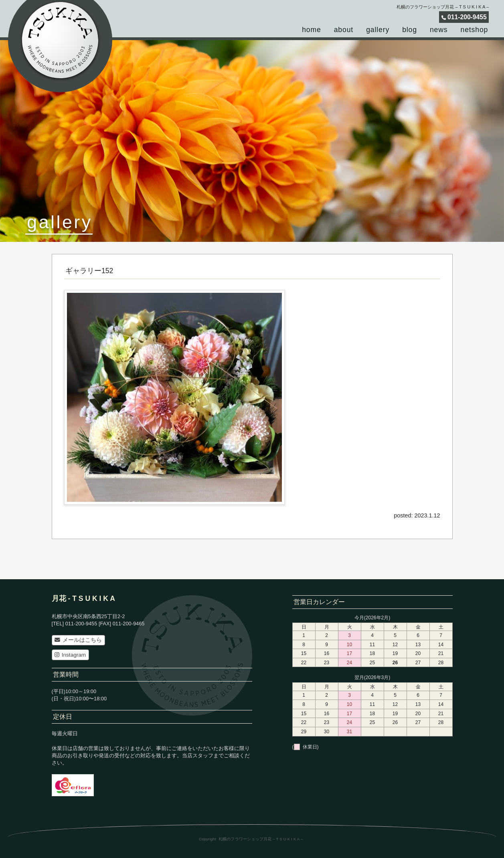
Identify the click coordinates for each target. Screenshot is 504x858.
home (312, 30)
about (344, 30)
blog (410, 30)
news (439, 30)
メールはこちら (78, 640)
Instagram (70, 655)
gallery (378, 30)
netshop (475, 30)
